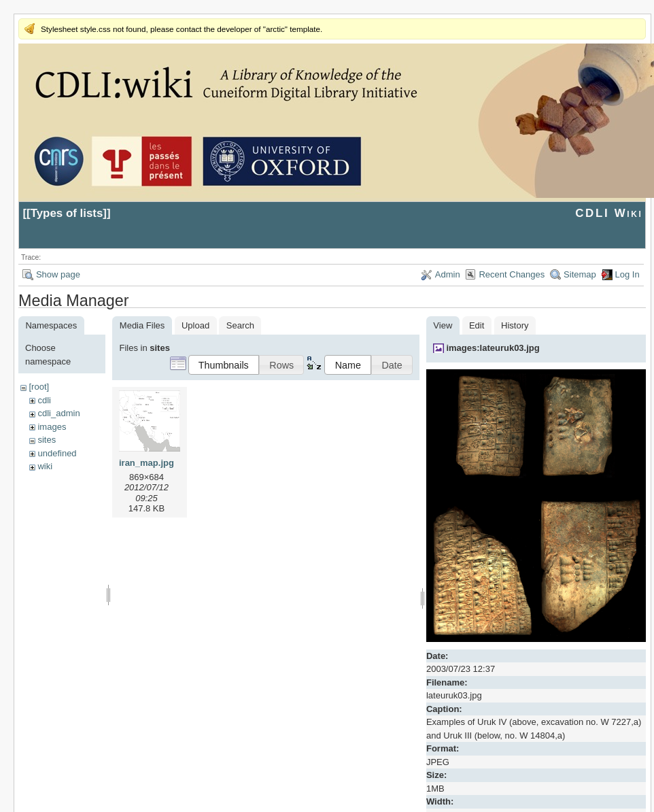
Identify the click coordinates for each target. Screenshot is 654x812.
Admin (448, 274)
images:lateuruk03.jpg (493, 348)
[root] (39, 387)
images (52, 427)
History (515, 325)
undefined (57, 453)
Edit (477, 325)
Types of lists (67, 213)
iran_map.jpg (147, 463)
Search (240, 325)
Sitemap (580, 274)
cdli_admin (58, 413)
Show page (58, 274)
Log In (627, 274)
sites (47, 440)
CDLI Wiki (609, 213)
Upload (195, 325)
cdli (44, 400)
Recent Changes (512, 274)
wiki (45, 466)
